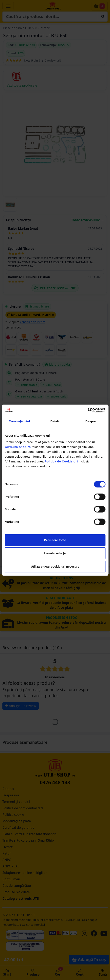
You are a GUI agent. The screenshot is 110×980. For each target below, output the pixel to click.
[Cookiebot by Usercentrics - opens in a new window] (88, 410)
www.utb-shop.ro (18, 447)
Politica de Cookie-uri (61, 461)
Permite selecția (55, 553)
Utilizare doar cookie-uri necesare (55, 566)
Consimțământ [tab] (19, 421)
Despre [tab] (91, 421)
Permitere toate (55, 540)
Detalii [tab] (55, 421)
